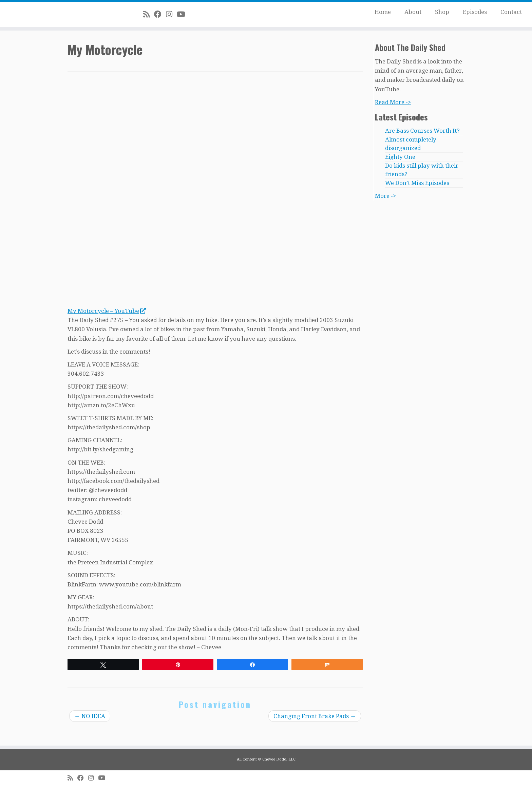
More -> (386, 196)
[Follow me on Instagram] (171, 14)
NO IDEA (90, 716)
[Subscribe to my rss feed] (149, 14)
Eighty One (400, 157)
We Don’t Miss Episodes (417, 183)
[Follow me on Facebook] (160, 14)
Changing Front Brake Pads (315, 716)
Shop (442, 12)
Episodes (475, 12)
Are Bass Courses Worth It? (422, 131)
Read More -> (393, 102)
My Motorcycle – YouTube (107, 311)
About (413, 12)
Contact (511, 12)
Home (383, 12)
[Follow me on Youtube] (183, 14)
